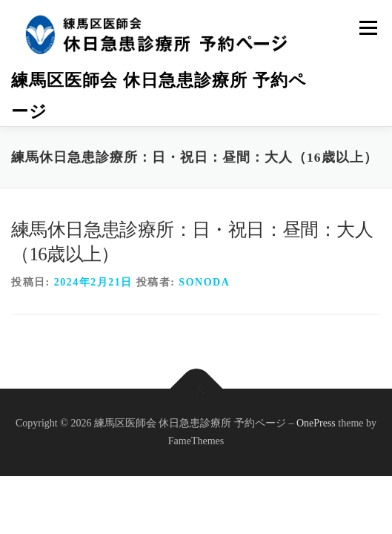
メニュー (368, 28)
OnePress (316, 423)
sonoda (204, 282)
